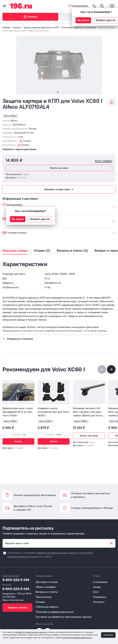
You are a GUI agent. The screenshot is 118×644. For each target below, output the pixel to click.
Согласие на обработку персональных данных (64, 617)
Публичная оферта (47, 607)
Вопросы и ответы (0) (72, 251)
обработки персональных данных (57, 553)
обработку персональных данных (31, 632)
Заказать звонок (17, 607)
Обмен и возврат (46, 587)
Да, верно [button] (83, 20)
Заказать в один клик (59, 189)
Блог (96, 592)
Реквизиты (100, 597)
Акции (97, 587)
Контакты (99, 602)
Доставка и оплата (47, 582)
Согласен (108, 635)
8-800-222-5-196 (16, 580)
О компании (100, 582)
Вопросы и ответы (47, 592)
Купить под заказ (59, 168)
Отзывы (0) (42, 251)
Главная (7, 28)
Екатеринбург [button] (80, 6)
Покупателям (44, 597)
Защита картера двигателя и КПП (41, 28)
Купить (18, 441)
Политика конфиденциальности (55, 612)
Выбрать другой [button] (106, 20)
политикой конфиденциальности (77, 638)
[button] (111, 369)
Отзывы (40, 602)
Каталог (30, 17)
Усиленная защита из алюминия (79, 28)
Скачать (27, 141)
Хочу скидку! (104, 161)
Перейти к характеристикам (19, 149)
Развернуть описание (20, 339)
